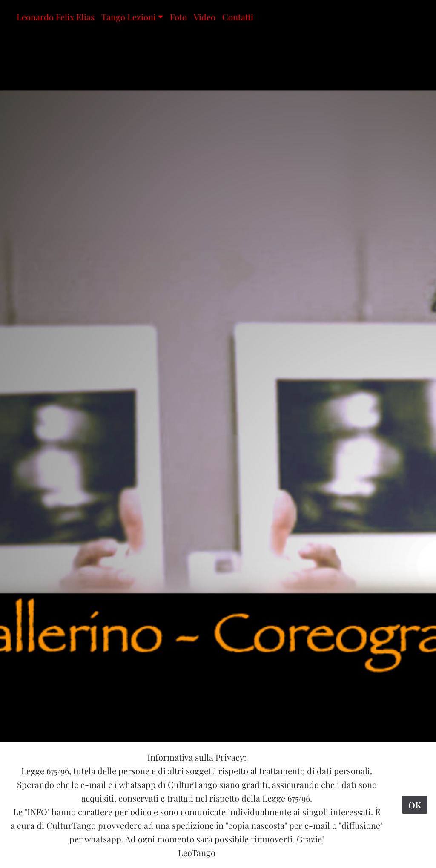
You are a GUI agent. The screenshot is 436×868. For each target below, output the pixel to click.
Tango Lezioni (129, 17)
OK (415, 805)
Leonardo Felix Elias (56, 17)
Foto (178, 17)
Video (205, 17)
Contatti (238, 17)
